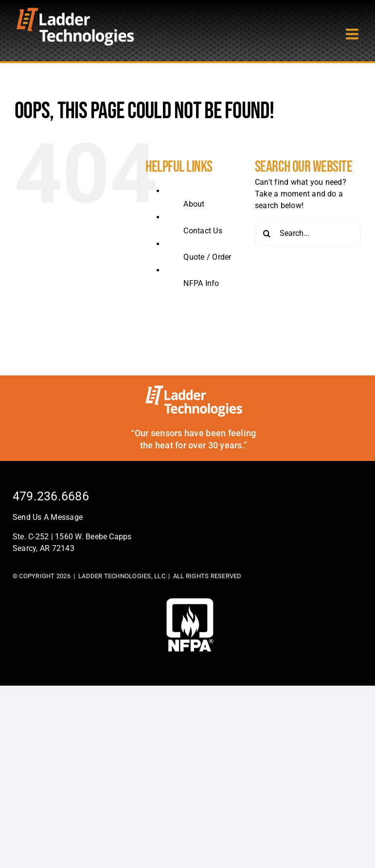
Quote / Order (207, 257)
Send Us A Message (48, 517)
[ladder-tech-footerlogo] (194, 389)
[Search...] (308, 233)
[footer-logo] (190, 602)
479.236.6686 (51, 496)
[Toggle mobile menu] (353, 34)
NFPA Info (201, 283)
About (194, 204)
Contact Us (203, 231)
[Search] (267, 233)
